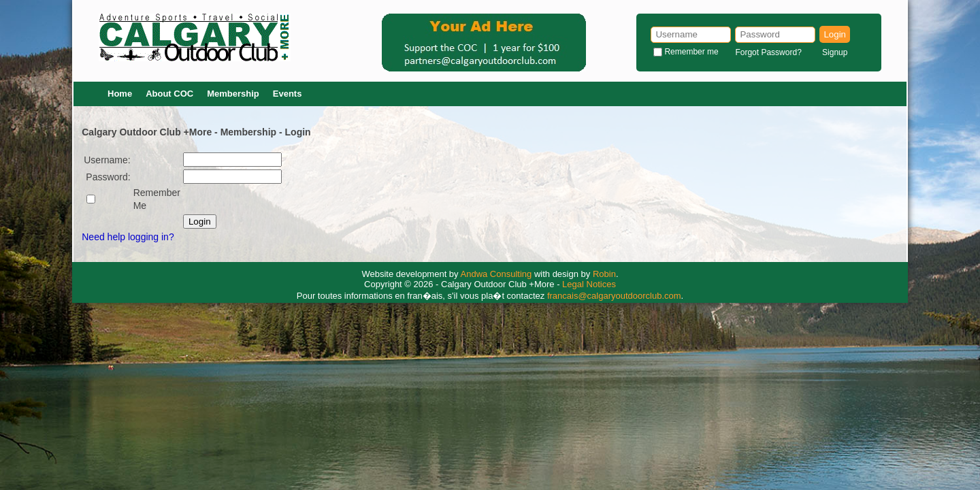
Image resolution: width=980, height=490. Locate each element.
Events (288, 94)
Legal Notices (589, 284)
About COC (169, 94)
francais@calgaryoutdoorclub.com (614, 296)
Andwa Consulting (496, 274)
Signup (835, 52)
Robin (604, 274)
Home (120, 94)
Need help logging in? (128, 237)
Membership (233, 94)
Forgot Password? (768, 52)
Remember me (691, 52)
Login (835, 34)
